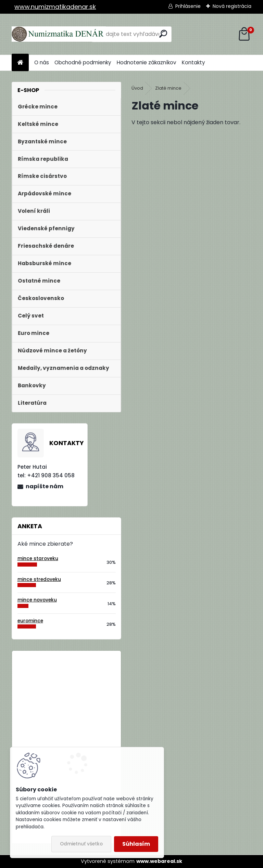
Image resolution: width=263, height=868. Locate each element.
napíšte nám (45, 486)
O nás (42, 62)
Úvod (137, 88)
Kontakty (193, 62)
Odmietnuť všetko (81, 844)
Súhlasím (136, 844)
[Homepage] (20, 63)
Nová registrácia (232, 6)
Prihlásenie (188, 6)
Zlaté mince (168, 88)
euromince (30, 621)
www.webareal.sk (159, 861)
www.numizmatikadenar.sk (55, 7)
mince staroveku (38, 559)
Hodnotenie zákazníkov (147, 62)
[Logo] (59, 34)
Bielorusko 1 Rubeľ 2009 (85, 684)
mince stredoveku (39, 579)
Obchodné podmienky (83, 62)
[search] (163, 34)
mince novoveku (37, 600)
